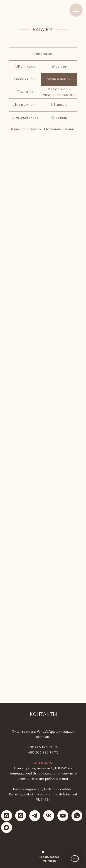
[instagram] (7, 816)
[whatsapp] (77, 816)
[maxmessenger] (7, 828)
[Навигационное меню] (76, 10)
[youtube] (63, 816)
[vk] (49, 816)
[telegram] (35, 816)
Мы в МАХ (43, 763)
